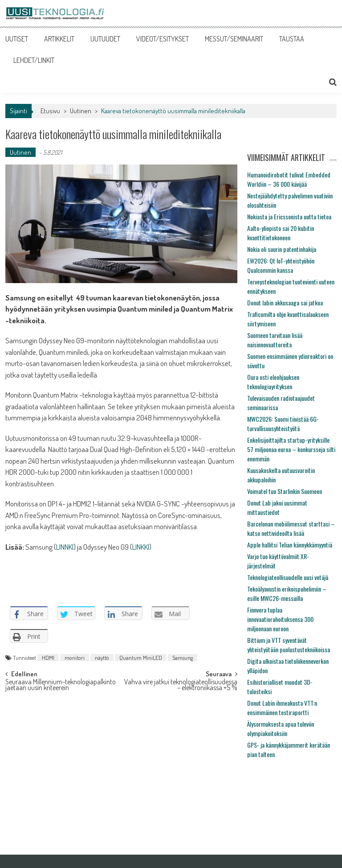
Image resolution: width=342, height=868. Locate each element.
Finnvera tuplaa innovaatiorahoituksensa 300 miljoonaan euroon (280, 619)
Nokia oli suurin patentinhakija (282, 249)
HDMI (48, 658)
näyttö (102, 658)
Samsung (183, 658)
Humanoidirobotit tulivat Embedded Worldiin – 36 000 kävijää (289, 179)
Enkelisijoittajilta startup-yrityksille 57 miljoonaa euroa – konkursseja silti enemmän (291, 449)
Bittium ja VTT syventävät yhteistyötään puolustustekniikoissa (289, 645)
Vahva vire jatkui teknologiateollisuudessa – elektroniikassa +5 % (181, 685)
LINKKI (141, 547)
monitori (75, 658)
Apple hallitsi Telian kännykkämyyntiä (290, 545)
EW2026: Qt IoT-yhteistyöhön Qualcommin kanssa (281, 265)
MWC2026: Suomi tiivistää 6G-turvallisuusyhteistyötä (283, 424)
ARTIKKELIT (59, 39)
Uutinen (81, 111)
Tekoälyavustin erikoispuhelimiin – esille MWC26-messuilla (287, 593)
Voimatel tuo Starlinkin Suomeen (285, 491)
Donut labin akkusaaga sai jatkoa (285, 302)
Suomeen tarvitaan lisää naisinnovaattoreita (275, 340)
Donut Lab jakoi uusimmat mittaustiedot (277, 507)
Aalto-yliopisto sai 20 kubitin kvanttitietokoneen (281, 233)
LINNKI (65, 547)
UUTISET (17, 39)
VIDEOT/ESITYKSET (163, 39)
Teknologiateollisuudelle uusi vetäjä (288, 577)
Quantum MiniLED (141, 658)
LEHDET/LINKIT (34, 60)
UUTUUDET (105, 39)
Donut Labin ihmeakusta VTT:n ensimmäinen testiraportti (282, 708)
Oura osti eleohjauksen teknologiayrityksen (273, 382)
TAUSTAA (292, 39)
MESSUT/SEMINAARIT (234, 39)
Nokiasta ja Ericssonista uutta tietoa (289, 216)
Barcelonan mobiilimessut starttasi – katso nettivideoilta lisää (291, 528)
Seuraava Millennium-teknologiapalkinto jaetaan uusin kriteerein (61, 685)
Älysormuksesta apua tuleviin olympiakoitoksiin (281, 728)
